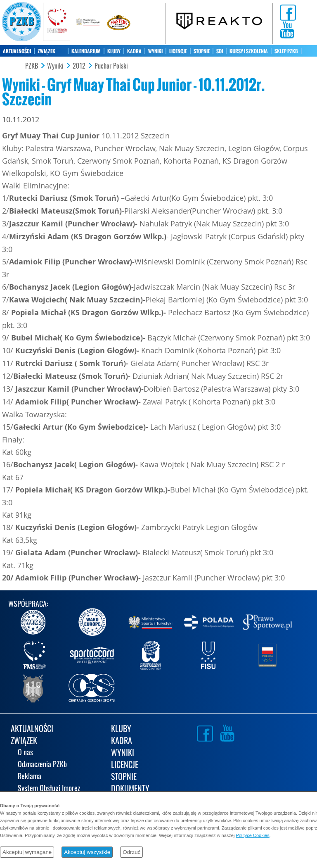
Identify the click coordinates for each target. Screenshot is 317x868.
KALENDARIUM (86, 51)
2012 (79, 66)
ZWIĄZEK (46, 51)
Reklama (30, 777)
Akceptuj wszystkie (87, 852)
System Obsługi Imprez (49, 789)
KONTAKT (12, 63)
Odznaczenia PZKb (42, 765)
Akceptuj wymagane (27, 852)
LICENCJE (178, 51)
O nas (25, 753)
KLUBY (114, 51)
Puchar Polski (111, 66)
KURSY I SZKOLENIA (249, 51)
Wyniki (55, 66)
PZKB (32, 66)
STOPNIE (202, 51)
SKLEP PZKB (286, 51)
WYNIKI (155, 51)
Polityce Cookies (252, 835)
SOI (220, 51)
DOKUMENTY (130, 789)
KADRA (134, 51)
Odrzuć (131, 852)
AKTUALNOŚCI (17, 51)
